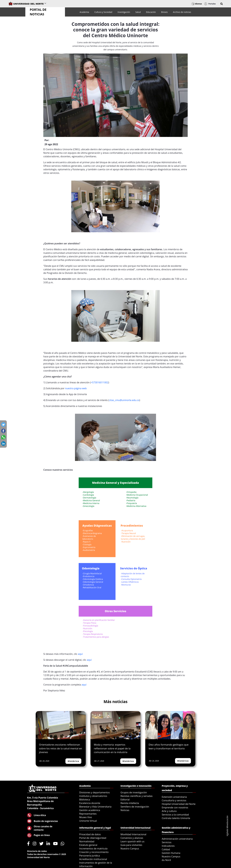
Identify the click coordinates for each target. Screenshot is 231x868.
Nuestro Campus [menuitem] (130, 849)
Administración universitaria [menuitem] (177, 839)
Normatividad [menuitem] (87, 841)
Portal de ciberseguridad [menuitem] (93, 838)
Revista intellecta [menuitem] (130, 803)
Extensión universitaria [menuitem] (174, 797)
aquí (81, 654)
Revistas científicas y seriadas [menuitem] (136, 796)
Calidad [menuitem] (166, 849)
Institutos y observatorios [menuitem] (93, 796)
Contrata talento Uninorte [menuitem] (176, 818)
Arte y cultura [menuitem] (169, 811)
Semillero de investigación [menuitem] (135, 807)
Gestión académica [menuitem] (90, 810)
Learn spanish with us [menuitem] (132, 841)
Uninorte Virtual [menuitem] (88, 821)
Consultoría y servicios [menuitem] (174, 800)
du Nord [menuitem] (166, 860)
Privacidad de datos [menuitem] (90, 834)
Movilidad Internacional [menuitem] (133, 834)
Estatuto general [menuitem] (88, 845)
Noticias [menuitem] (125, 810)
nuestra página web (76, 388)
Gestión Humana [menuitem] (171, 853)
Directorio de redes (37, 851)
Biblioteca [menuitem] (85, 800)
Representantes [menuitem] (88, 814)
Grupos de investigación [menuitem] (134, 792)
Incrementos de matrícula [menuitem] (93, 849)
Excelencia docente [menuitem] (90, 803)
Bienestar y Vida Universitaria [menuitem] (95, 807)
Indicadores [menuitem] (168, 846)
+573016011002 (100, 382)
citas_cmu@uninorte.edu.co (124, 400)
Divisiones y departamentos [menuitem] (95, 792)
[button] (222, 4)
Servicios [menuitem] (167, 842)
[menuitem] (84, 12)
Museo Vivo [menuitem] (86, 817)
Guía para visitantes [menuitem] (131, 845)
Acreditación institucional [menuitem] (93, 859)
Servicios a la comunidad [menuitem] (175, 815)
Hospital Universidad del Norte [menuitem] (179, 804)
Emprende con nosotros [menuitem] (175, 808)
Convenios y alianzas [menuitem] (132, 838)
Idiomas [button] (197, 4)
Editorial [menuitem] (125, 800)
